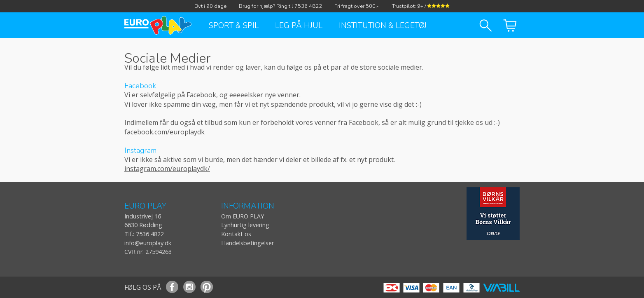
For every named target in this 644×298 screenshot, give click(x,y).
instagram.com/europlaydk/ (167, 169)
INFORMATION (248, 206)
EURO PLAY (145, 206)
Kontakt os (236, 234)
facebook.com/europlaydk (164, 132)
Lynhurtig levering (245, 225)
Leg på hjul (299, 26)
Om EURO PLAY (243, 216)
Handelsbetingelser (247, 243)
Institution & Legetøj (383, 26)
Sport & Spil (234, 26)
